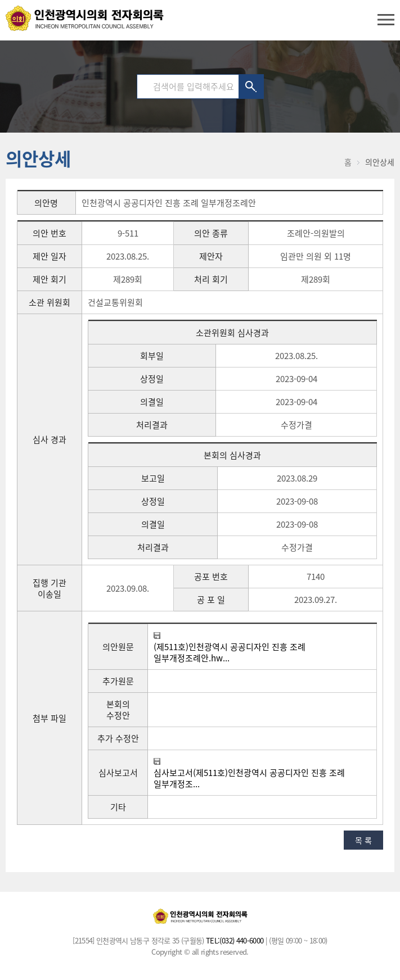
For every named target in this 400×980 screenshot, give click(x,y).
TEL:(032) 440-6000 (235, 940)
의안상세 (380, 162)
